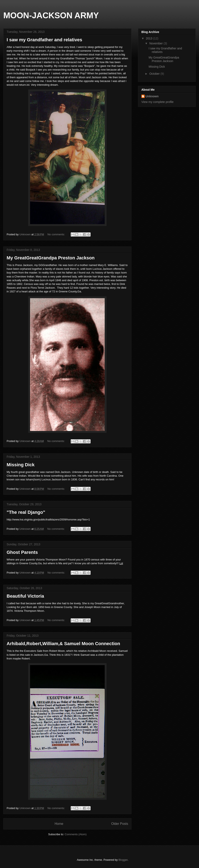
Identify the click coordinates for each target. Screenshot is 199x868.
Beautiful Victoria (25, 596)
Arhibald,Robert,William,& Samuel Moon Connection (63, 644)
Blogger (123, 860)
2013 (150, 38)
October (155, 74)
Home (59, 824)
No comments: (56, 234)
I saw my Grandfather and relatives (44, 40)
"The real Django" (26, 512)
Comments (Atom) (76, 834)
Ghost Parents (22, 552)
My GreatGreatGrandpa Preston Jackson (51, 258)
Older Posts (120, 824)
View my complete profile (157, 102)
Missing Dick (21, 465)
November (156, 43)
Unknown (152, 96)
